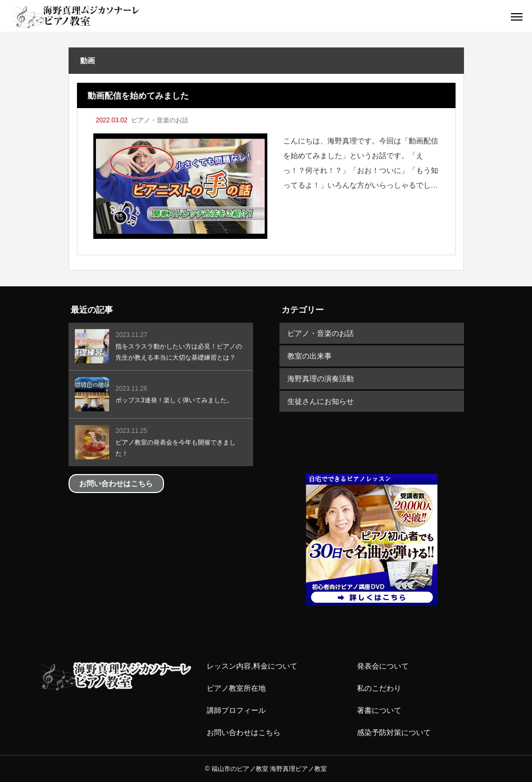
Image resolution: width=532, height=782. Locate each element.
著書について (379, 710)
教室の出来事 (309, 356)
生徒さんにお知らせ (321, 401)
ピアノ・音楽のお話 (160, 120)
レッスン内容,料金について (252, 666)
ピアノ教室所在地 (236, 688)
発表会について (383, 666)
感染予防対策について (394, 732)
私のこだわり (379, 688)
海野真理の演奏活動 (321, 379)
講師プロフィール (236, 710)
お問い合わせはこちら (244, 732)
